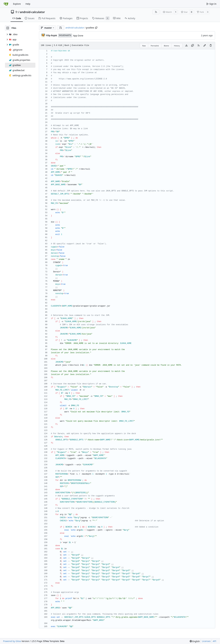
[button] (61, 28)
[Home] (6, 4)
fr (17, 12)
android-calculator (32, 12)
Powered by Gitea (12, 641)
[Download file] (186, 46)
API (214, 641)
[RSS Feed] (156, 12)
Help (28, 4)
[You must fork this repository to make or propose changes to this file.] (205, 46)
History (177, 46)
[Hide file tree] (8, 28)
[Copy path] (96, 28)
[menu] (195, 641)
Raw (144, 46)
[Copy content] (193, 46)
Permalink (155, 46)
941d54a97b (65, 35)
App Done (78, 36)
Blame (166, 46)
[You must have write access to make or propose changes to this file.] (211, 46)
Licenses (206, 641)
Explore (17, 4)
